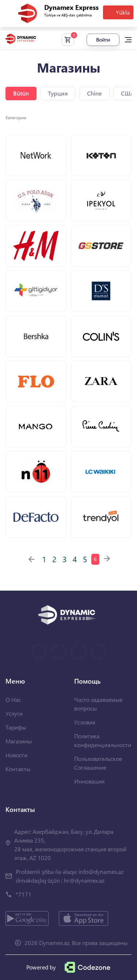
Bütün (21, 93)
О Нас (13, 699)
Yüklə (123, 12)
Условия (85, 722)
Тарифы (16, 727)
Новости (16, 755)
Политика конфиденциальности (103, 740)
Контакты (18, 769)
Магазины (19, 741)
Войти (103, 40)
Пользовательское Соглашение (98, 763)
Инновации (89, 781)
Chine (94, 93)
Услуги (14, 713)
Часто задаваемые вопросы (98, 704)
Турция (58, 93)
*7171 (24, 894)
